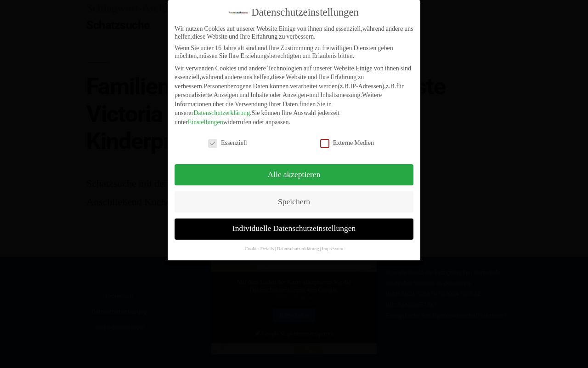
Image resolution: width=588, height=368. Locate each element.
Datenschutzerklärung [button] (298, 244)
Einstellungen (206, 117)
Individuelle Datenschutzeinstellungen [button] (294, 224)
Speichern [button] (294, 196)
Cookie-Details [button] (260, 244)
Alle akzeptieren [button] (294, 169)
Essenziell (228, 137)
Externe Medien (347, 137)
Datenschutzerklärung (222, 108)
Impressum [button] (333, 244)
